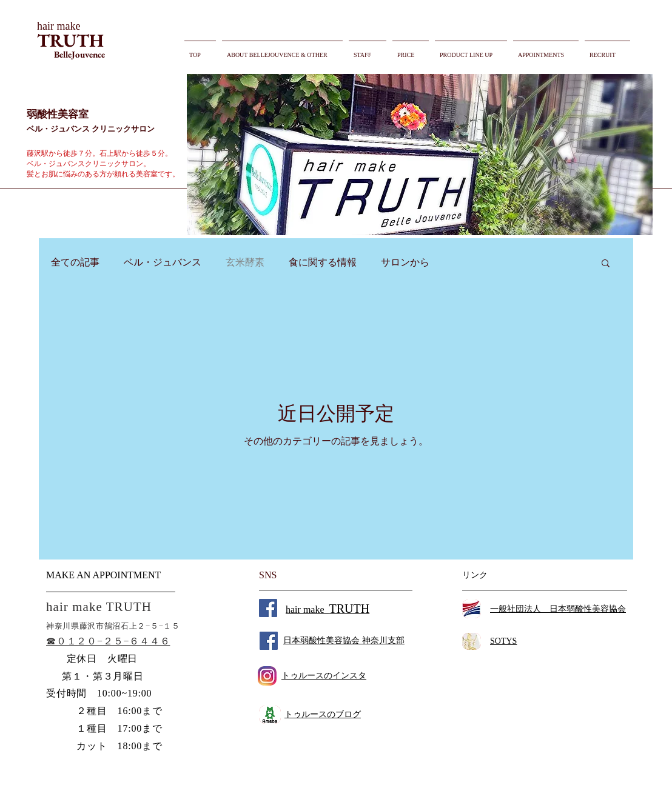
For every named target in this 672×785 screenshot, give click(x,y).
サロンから (405, 262)
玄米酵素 (245, 262)
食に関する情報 (323, 262)
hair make (328, 610)
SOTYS (503, 641)
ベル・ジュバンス (163, 262)
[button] (420, 155)
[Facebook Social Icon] (268, 608)
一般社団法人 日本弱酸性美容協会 (558, 609)
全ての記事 (75, 262)
